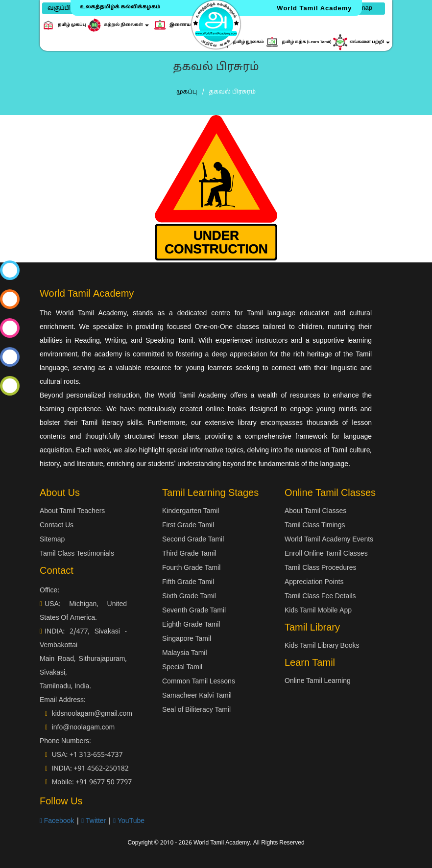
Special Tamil (182, 668)
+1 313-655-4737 (96, 755)
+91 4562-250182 (101, 769)
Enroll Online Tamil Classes (326, 554)
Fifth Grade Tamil (188, 582)
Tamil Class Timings (315, 526)
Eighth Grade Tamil (191, 625)
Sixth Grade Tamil (189, 597)
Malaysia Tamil (185, 653)
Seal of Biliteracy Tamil (196, 710)
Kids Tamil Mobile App (318, 611)
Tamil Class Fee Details (320, 597)
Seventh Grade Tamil (194, 611)
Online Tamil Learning (318, 681)
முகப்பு (187, 92)
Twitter (94, 821)
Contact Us (57, 526)
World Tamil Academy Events (329, 540)
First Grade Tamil (188, 526)
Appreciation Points (314, 582)
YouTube (129, 821)
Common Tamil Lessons (199, 682)
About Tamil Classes (315, 511)
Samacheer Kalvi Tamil (197, 696)
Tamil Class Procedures (321, 568)
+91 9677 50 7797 (104, 783)
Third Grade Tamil (189, 554)
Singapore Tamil (187, 639)
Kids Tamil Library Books (322, 646)
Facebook (57, 821)
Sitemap (52, 540)
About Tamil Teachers (72, 511)
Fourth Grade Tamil (191, 568)
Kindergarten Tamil (191, 511)
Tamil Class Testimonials (77, 554)
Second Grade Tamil (193, 540)
